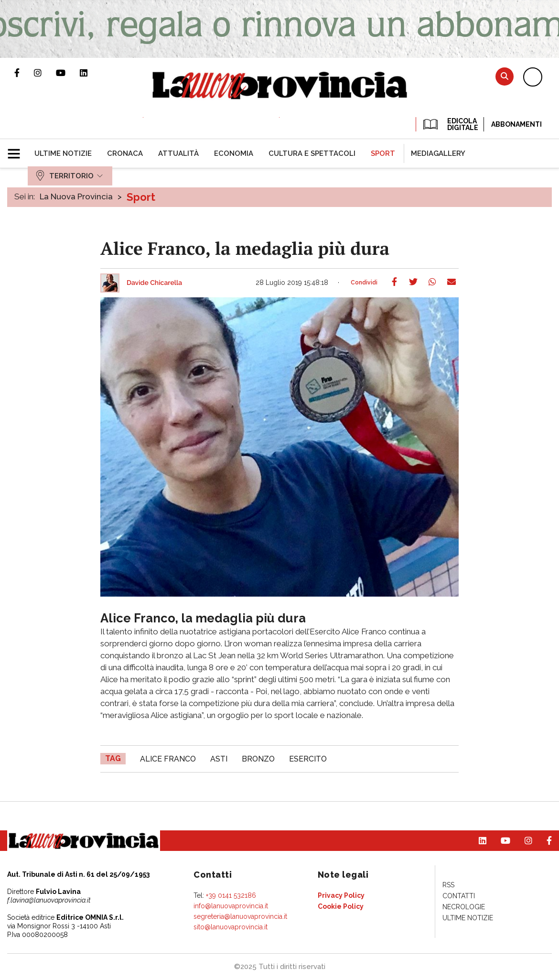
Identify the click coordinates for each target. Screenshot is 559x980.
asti (219, 759)
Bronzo (258, 759)
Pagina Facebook (24, 73)
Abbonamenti (516, 124)
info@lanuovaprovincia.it (231, 906)
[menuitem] (63, 153)
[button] (17, 150)
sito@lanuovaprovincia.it (231, 927)
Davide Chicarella (154, 283)
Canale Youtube (68, 73)
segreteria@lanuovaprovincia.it (240, 916)
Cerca (505, 76)
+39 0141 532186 (231, 895)
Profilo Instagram (45, 73)
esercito (308, 759)
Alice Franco (168, 759)
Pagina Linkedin (91, 73)
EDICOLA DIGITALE (450, 124)
